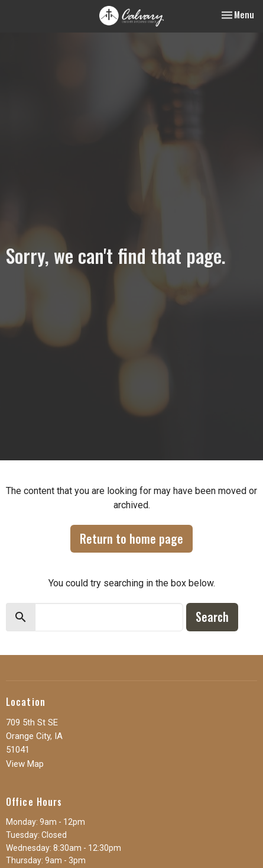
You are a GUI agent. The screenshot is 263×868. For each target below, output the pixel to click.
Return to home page (131, 538)
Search (212, 617)
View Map (25, 764)
